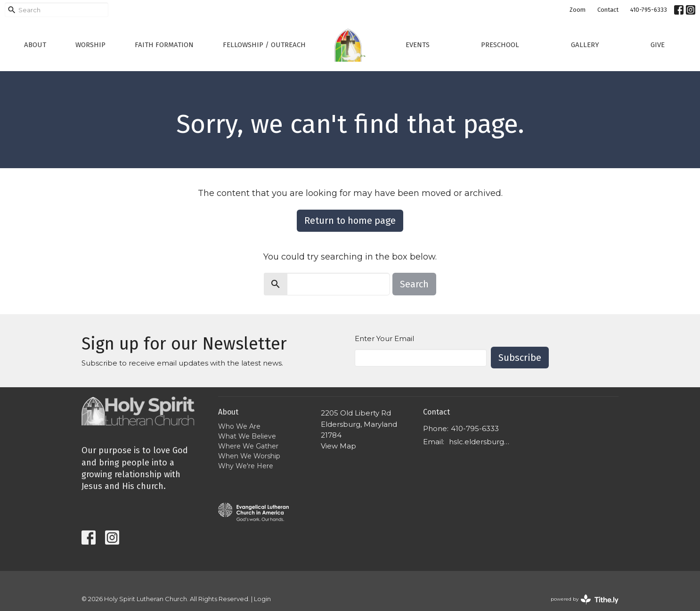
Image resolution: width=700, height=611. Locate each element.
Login (262, 599)
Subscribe (520, 358)
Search (414, 284)
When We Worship (249, 456)
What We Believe (247, 436)
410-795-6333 (649, 10)
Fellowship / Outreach (264, 45)
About (35, 45)
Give (658, 45)
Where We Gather (248, 446)
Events (418, 45)
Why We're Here (246, 466)
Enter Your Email (384, 338)
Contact (608, 10)
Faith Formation (164, 45)
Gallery (585, 45)
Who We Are (239, 426)
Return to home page (350, 220)
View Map (338, 446)
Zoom (578, 10)
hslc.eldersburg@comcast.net (483, 442)
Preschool (500, 45)
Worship (90, 45)
